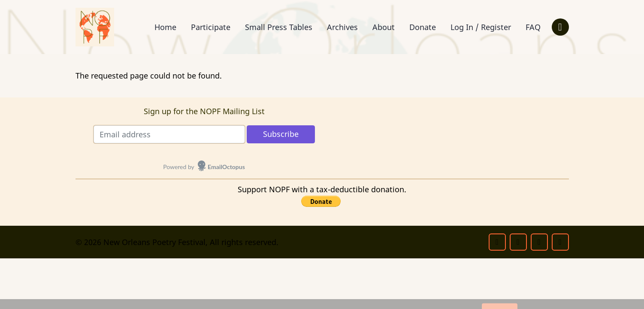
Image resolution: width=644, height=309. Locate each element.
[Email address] (169, 135)
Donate (423, 27)
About (384, 27)
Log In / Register (481, 27)
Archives (342, 27)
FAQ (533, 27)
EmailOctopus (226, 167)
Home (165, 27)
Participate (211, 27)
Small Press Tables (279, 27)
